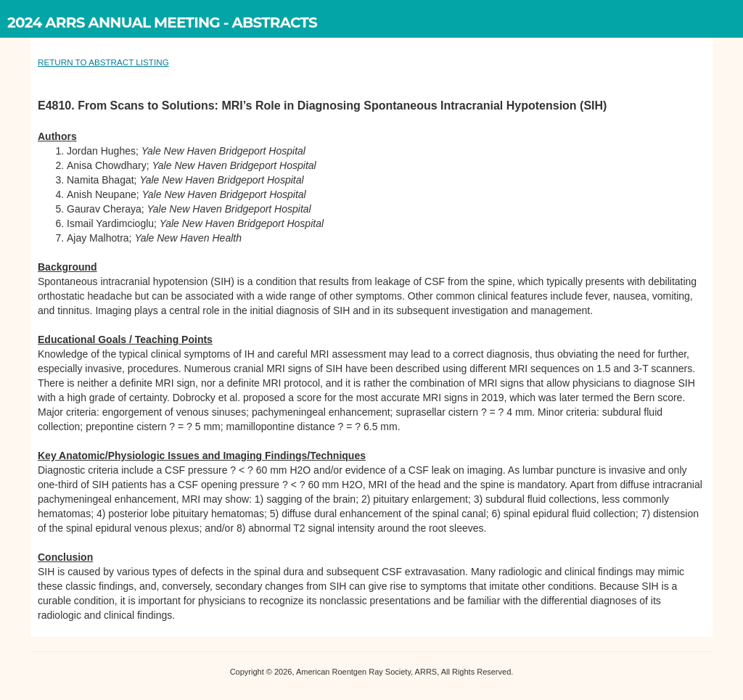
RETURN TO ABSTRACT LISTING (103, 62)
